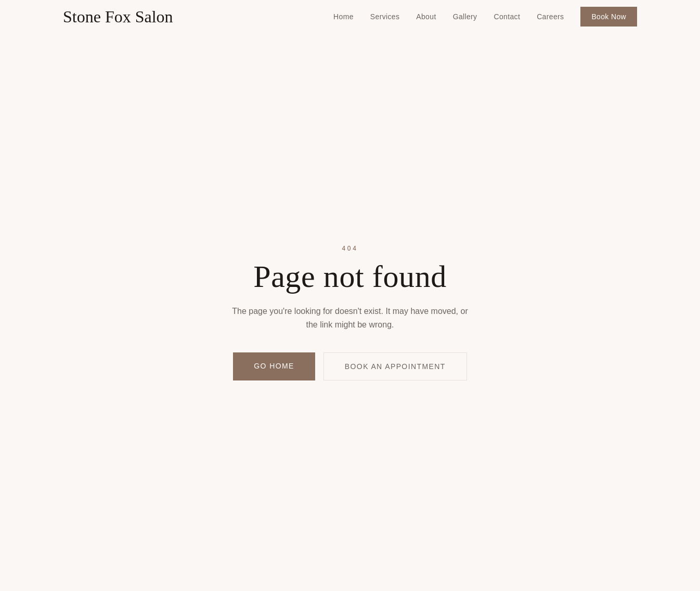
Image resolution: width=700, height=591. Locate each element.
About (426, 17)
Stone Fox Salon (118, 17)
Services (385, 17)
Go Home (274, 366)
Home (343, 17)
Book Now (609, 17)
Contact (507, 17)
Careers (550, 17)
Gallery (465, 17)
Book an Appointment (395, 366)
